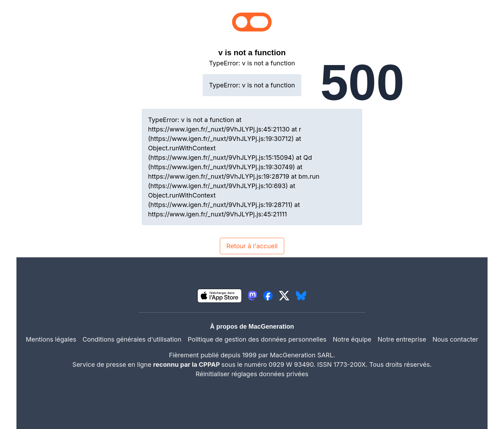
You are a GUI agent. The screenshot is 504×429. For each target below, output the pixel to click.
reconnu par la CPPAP (187, 364)
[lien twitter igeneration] (284, 296)
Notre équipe (352, 339)
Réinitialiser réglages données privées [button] (252, 374)
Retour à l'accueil (252, 246)
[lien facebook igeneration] (268, 296)
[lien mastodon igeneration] (253, 296)
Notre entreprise (402, 339)
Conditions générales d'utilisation (132, 339)
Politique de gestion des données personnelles (257, 339)
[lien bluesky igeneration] (301, 296)
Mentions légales (51, 339)
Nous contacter (456, 339)
